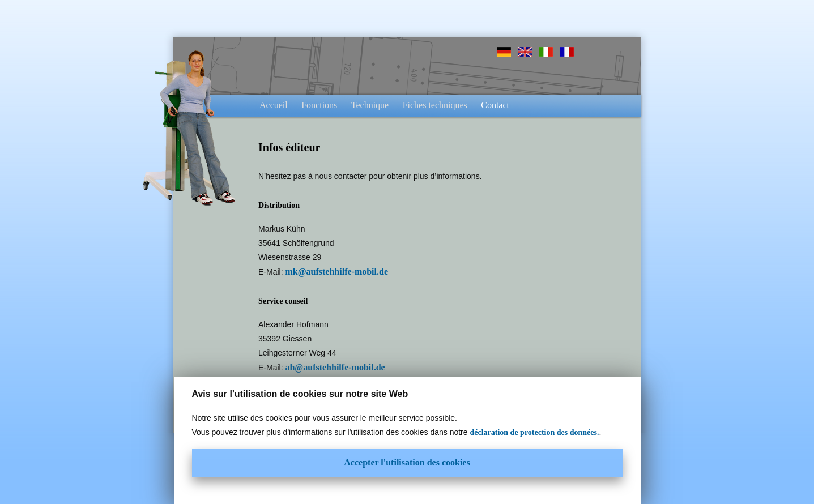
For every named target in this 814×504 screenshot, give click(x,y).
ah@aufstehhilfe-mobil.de (335, 367)
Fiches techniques (435, 105)
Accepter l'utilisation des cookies (407, 462)
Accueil (274, 105)
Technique (370, 105)
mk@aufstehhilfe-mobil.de (336, 272)
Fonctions (319, 105)
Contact (495, 105)
